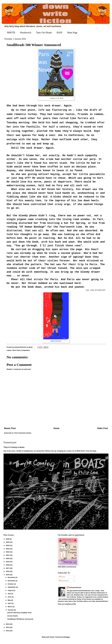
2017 (8, 571)
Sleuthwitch (26, 33)
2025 (8, 544)
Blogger (67, 639)
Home (56, 431)
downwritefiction (75, 590)
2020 (8, 561)
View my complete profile (67, 606)
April (10, 606)
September (12, 589)
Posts (62, 579)
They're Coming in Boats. (14, 450)
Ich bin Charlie (13, 618)
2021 (8, 558)
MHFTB (11, 33)
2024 (8, 548)
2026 (8, 541)
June (10, 599)
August (10, 593)
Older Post (103, 431)
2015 (8, 577)
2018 (8, 567)
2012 (8, 633)
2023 (8, 551)
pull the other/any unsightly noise (19, 615)
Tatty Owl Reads (44, 33)
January (11, 612)
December (12, 580)
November (12, 583)
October (11, 586)
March (10, 609)
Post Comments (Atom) (23, 435)
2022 (8, 554)
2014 (8, 626)
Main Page (72, 33)
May (9, 602)
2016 (8, 574)
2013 (8, 630)
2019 (8, 564)
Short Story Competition (21, 353)
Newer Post (10, 431)
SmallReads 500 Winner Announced (20, 621)
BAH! (60, 33)
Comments (64, 583)
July (9, 596)
